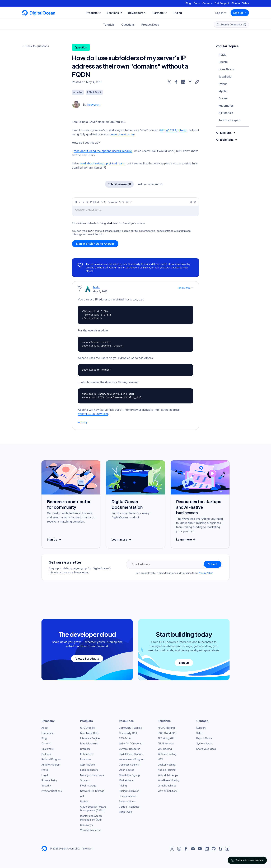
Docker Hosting (167, 765)
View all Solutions (168, 791)
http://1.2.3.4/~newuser (93, 414)
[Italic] (80, 202)
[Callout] (123, 202)
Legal (45, 775)
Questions (128, 25)
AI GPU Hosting (166, 728)
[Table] (127, 202)
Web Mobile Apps (168, 775)
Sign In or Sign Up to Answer (95, 244)
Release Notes (127, 801)
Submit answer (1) (119, 184)
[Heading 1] (102, 202)
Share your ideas (206, 749)
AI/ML (222, 55)
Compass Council (129, 765)
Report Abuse (204, 738)
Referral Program (51, 759)
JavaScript (225, 77)
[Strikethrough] (87, 202)
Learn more (122, 539)
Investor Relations (52, 791)
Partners (46, 754)
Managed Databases (92, 775)
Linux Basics (226, 69)
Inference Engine (90, 738)
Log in (221, 13)
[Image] (94, 202)
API (82, 796)
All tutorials (226, 113)
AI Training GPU (166, 738)
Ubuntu (223, 62)
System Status (204, 743)
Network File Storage (92, 791)
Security (46, 786)
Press (45, 770)
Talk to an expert (229, 120)
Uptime (84, 801)
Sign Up (54, 539)
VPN (160, 759)
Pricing (123, 786)
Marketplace (126, 780)
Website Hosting (167, 754)
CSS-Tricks (125, 738)
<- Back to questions (36, 46)
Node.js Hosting (167, 770)
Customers (48, 749)
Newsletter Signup (129, 775)
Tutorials (109, 25)
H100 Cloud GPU (167, 733)
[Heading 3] (109, 202)
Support (201, 728)
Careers (207, 3)
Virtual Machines (167, 786)
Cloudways (87, 825)
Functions (86, 759)
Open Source (127, 770)
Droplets (85, 749)
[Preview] (191, 202)
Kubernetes (226, 106)
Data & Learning (89, 743)
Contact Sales (240, 3)
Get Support (222, 3)
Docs (197, 3)
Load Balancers (89, 770)
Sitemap (87, 849)
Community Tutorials (130, 728)
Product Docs (150, 25)
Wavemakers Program (132, 759)
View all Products (90, 830)
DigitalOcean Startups (131, 754)
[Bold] (76, 202)
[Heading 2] (105, 202)
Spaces (85, 780)
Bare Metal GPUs (90, 733)
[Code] (131, 202)
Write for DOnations (130, 743)
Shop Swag (125, 812)
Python (223, 84)
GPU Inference (166, 743)
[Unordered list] (113, 202)
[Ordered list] (116, 202)
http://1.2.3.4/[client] (173, 130)
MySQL (223, 91)
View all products (87, 659)
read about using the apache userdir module (103, 151)
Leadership (48, 733)
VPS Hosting (165, 749)
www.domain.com (122, 134)
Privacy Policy (206, 573)
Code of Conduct (129, 807)
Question (81, 47)
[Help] (195, 202)
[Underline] (83, 202)
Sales (199, 733)
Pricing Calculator (129, 791)
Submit (213, 564)
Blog (188, 3)
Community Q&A (128, 733)
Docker (223, 98)
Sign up (240, 13)
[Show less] (192, 288)
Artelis (96, 287)
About (45, 728)
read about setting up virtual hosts (102, 163)
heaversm (94, 105)
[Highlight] (98, 202)
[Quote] (120, 202)
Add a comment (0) (151, 184)
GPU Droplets (88, 728)
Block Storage (88, 786)
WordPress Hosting (169, 780)
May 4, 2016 (100, 291)
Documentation (127, 796)
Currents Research (130, 749)
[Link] (91, 202)
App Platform (88, 765)
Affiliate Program (51, 765)
